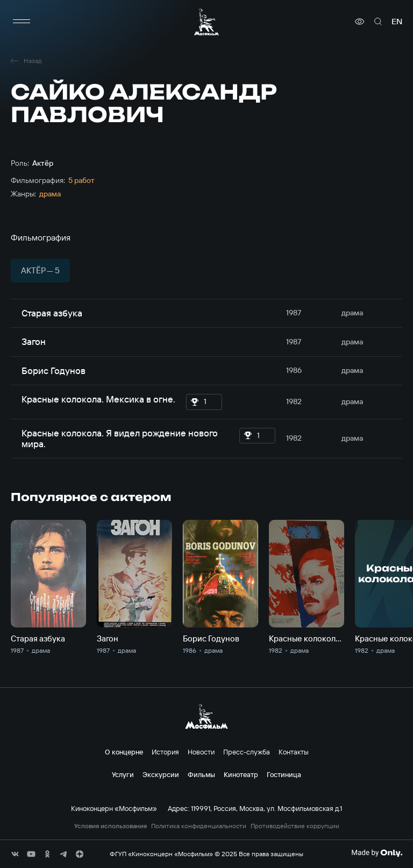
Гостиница (284, 774)
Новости (201, 752)
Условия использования (111, 826)
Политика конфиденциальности (199, 826)
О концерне (124, 752)
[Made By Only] (377, 853)
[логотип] (206, 22)
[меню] (22, 22)
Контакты (294, 752)
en (397, 22)
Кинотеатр (241, 774)
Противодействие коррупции (295, 826)
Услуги (123, 774)
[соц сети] (15, 854)
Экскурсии (161, 774)
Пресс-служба (247, 752)
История (165, 752)
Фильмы (201, 774)
